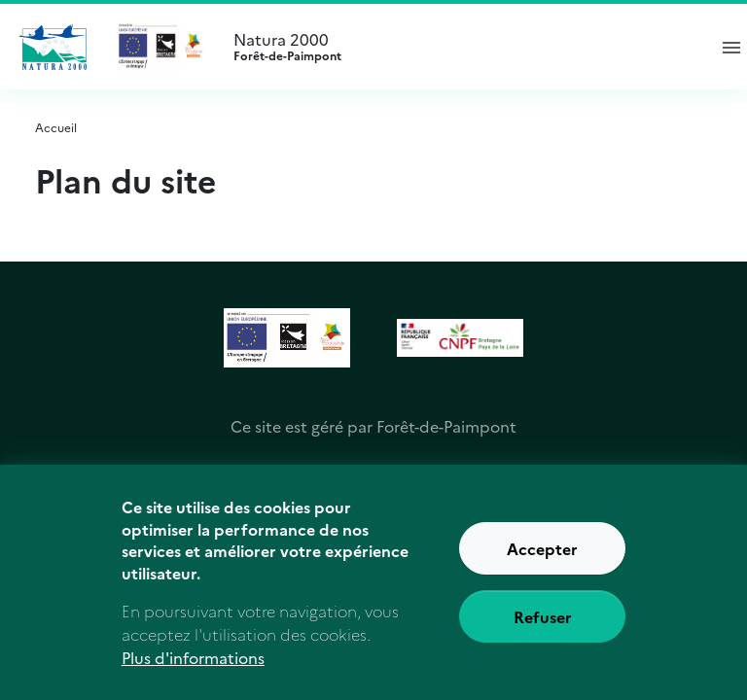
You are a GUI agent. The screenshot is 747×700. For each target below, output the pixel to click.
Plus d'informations (193, 669)
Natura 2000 (461, 47)
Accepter (542, 560)
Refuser (543, 628)
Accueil (56, 127)
